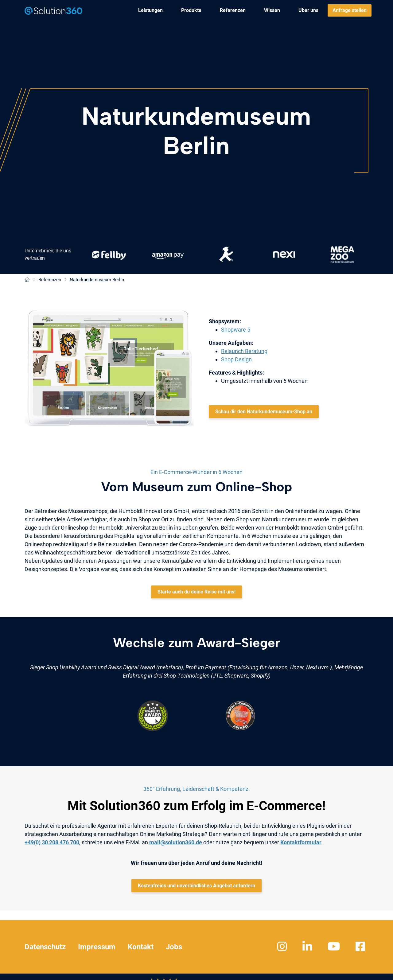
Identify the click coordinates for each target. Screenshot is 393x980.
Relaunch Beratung (244, 351)
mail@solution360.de (176, 842)
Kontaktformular (301, 842)
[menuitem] (150, 10)
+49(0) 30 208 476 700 (52, 842)
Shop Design (236, 359)
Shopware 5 (236, 330)
